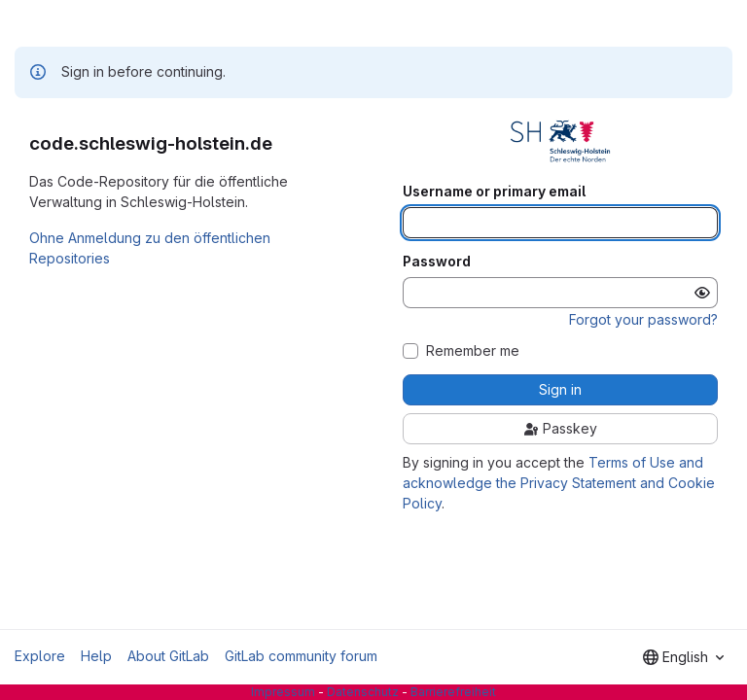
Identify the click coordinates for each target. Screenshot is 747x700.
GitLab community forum (301, 656)
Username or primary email (494, 192)
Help (96, 656)
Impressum (283, 692)
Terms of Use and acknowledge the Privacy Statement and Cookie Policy (559, 483)
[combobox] (683, 657)
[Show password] (702, 293)
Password (437, 262)
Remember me (473, 351)
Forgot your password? (643, 319)
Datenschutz (363, 692)
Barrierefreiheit (453, 692)
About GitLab (168, 656)
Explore (40, 656)
